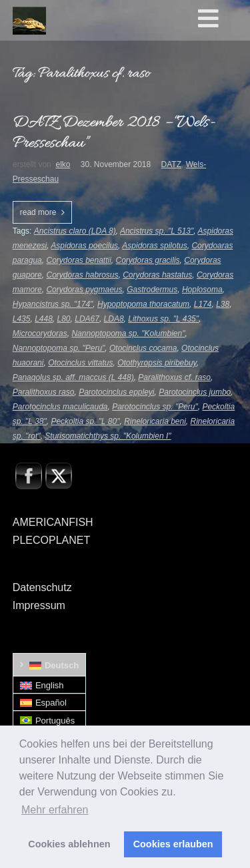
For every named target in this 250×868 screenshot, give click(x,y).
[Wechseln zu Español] (50, 703)
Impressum (39, 605)
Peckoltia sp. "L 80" (85, 421)
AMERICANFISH (53, 522)
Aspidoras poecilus (84, 246)
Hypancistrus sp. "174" (53, 304)
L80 (64, 319)
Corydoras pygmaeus (84, 290)
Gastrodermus (152, 290)
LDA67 (87, 319)
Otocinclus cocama (143, 348)
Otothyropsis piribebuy (157, 363)
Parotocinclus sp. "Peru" (155, 407)
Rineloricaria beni (155, 421)
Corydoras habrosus (82, 275)
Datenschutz (42, 587)
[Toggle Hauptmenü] (222, 19)
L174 (203, 304)
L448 (44, 319)
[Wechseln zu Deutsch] (50, 665)
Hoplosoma (202, 290)
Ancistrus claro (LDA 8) (75, 231)
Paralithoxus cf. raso (174, 377)
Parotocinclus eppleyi (116, 392)
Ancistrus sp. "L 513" (157, 231)
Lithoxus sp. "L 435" (163, 319)
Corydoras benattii (78, 260)
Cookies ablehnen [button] (69, 844)
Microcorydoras (40, 333)
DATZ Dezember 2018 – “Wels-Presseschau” (114, 133)
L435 (22, 319)
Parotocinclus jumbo (195, 392)
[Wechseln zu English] (50, 685)
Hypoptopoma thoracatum (143, 304)
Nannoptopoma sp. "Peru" (59, 348)
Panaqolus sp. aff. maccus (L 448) (73, 377)
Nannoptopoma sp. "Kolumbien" (128, 333)
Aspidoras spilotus (154, 246)
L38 (223, 304)
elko (63, 164)
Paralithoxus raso (44, 392)
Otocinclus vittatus (80, 363)
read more (38, 212)
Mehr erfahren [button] (55, 810)
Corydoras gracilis (148, 260)
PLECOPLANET (51, 540)
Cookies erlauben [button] (173, 844)
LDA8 (114, 319)
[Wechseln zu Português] (50, 720)
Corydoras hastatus (157, 275)
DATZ (171, 164)
